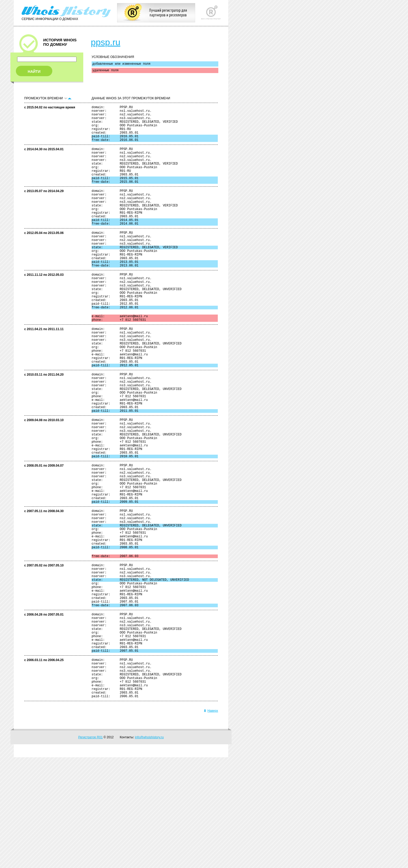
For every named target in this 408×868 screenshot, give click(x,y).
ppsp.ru (106, 42)
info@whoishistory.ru (149, 848)
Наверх (211, 821)
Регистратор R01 (91, 848)
